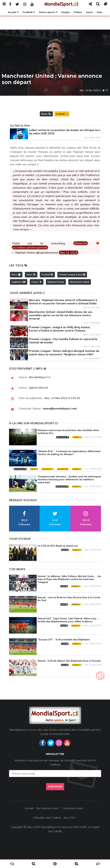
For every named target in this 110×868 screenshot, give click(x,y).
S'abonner (55, 787)
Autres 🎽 (34, 469)
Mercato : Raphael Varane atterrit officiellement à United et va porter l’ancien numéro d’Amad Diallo (63, 302)
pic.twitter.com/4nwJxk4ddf (30, 247)
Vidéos (78, 12)
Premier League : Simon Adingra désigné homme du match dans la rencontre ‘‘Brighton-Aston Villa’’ (64, 352)
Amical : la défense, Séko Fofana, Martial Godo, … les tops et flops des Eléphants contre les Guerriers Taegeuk (69, 579)
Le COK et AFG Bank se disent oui (58, 546)
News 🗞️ (46, 114)
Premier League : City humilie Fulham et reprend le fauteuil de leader (63, 341)
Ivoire (89, 12)
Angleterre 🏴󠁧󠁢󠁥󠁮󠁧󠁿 (19, 282)
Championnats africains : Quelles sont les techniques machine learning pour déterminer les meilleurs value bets (69, 479)
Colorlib (57, 831)
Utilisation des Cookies (47, 818)
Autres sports (47, 12)
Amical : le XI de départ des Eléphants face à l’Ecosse (69, 661)
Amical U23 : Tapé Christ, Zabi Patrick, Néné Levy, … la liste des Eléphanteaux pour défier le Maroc (68, 620)
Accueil (12, 12)
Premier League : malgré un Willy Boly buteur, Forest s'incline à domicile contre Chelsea (60, 329)
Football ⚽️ (62, 114)
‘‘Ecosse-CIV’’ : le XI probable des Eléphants (64, 640)
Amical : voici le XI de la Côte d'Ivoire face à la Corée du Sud (69, 599)
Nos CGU (69, 818)
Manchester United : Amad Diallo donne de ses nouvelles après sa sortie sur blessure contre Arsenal (61, 315)
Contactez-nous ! (73, 808)
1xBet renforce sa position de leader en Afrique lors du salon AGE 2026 (65, 132)
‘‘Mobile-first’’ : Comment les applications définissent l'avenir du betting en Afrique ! (69, 453)
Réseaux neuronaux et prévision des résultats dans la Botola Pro (68, 432)
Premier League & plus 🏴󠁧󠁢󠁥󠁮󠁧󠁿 (72, 275)
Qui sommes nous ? (48, 808)
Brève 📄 (16, 275)
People (65, 12)
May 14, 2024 (69, 252)
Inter (100, 12)
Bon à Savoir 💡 (62, 437)
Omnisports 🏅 (48, 469)
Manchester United (80, 282)
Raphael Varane (56, 282)
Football (28, 12)
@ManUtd (81, 243)
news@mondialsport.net (60, 408)
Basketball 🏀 (63, 469)
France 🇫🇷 (37, 282)
